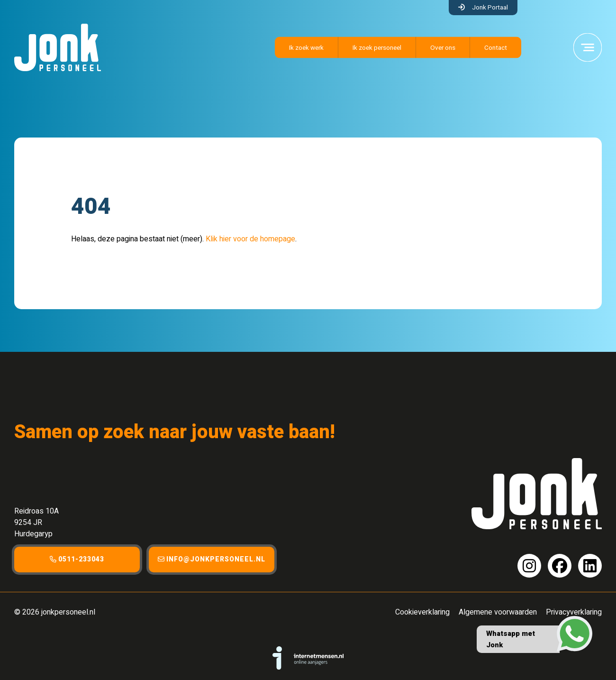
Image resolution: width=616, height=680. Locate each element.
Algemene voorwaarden (498, 612)
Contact (496, 48)
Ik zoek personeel (377, 48)
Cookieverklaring (422, 612)
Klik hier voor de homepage (250, 239)
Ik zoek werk (306, 48)
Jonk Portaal (490, 8)
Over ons (443, 48)
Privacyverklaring (574, 612)
